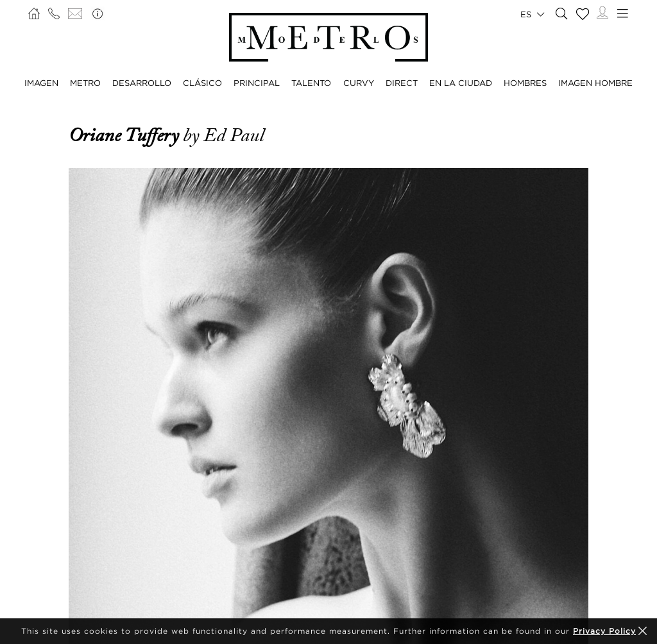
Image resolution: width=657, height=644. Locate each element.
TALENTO (311, 83)
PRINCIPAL (257, 83)
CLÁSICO (202, 83)
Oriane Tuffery (126, 135)
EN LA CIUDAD (461, 83)
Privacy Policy (604, 631)
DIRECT (402, 83)
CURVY (359, 83)
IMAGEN (41, 83)
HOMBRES (525, 83)
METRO (85, 83)
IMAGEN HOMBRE (595, 83)
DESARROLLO (142, 83)
